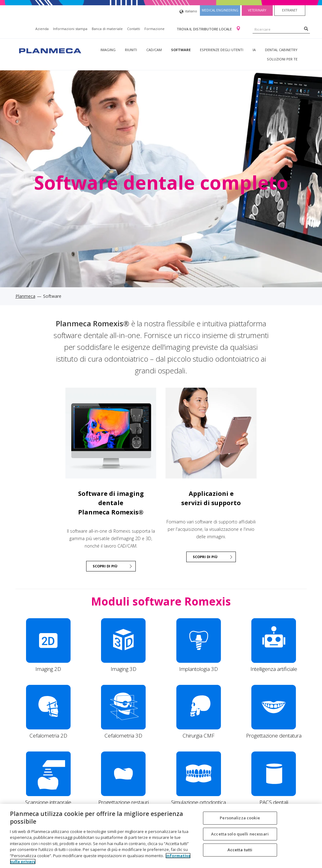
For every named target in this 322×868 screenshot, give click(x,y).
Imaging (108, 50)
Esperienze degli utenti (222, 50)
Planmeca (25, 296)
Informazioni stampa (70, 29)
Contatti (134, 29)
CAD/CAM (154, 50)
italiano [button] (188, 12)
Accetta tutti (240, 850)
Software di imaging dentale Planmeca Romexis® (111, 503)
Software (181, 50)
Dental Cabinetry (281, 50)
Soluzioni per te (282, 59)
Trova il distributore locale (205, 29)
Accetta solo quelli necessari (240, 834)
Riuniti (131, 50)
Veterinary (257, 10)
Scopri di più (205, 557)
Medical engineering (220, 10)
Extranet (290, 10)
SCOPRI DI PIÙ (105, 566)
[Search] (306, 29)
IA (254, 50)
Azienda (42, 29)
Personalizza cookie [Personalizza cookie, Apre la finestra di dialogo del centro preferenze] (240, 818)
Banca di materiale (107, 29)
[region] (161, 836)
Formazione (154, 29)
